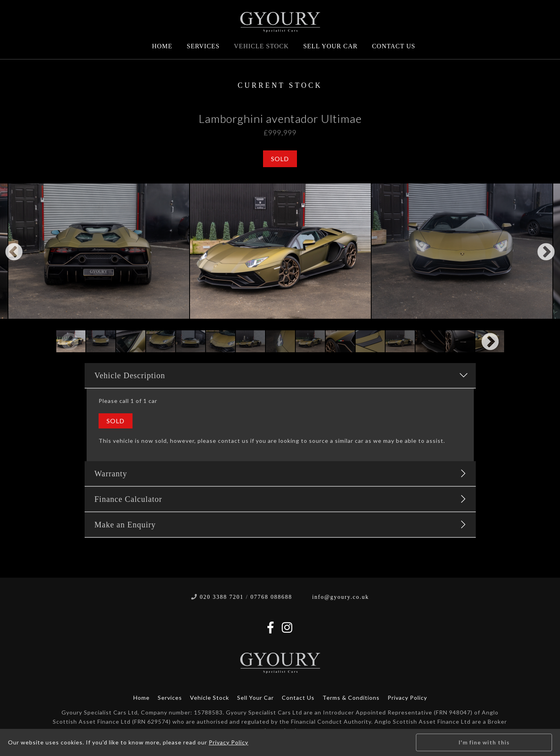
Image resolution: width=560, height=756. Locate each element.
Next (546, 253)
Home (162, 46)
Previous (14, 253)
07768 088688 (271, 597)
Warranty (280, 474)
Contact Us (394, 46)
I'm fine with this (484, 742)
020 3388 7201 (222, 597)
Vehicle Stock (261, 46)
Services (203, 46)
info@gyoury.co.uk (340, 597)
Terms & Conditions (351, 698)
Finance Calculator (280, 499)
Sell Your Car (330, 46)
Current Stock (280, 85)
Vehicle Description (281, 375)
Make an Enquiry (280, 525)
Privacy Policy (407, 698)
